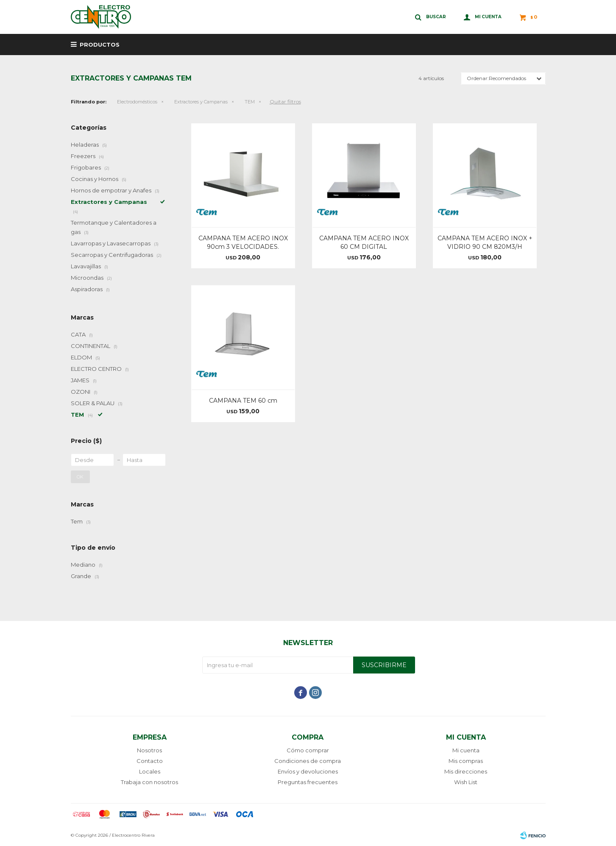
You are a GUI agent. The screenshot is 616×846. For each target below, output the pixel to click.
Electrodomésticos (137, 102)
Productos (100, 45)
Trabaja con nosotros (149, 782)
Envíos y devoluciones (308, 771)
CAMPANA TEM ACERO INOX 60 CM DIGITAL (364, 242)
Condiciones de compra (308, 761)
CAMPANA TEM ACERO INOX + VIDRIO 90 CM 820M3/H (485, 242)
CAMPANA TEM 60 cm (243, 401)
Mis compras (466, 761)
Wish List (466, 782)
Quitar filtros (285, 102)
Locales (150, 771)
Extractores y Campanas (201, 102)
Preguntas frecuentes (308, 782)
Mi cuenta (466, 750)
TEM (250, 102)
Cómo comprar (308, 750)
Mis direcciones (466, 771)
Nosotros (149, 750)
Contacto (150, 761)
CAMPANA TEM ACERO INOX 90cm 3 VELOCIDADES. (243, 242)
